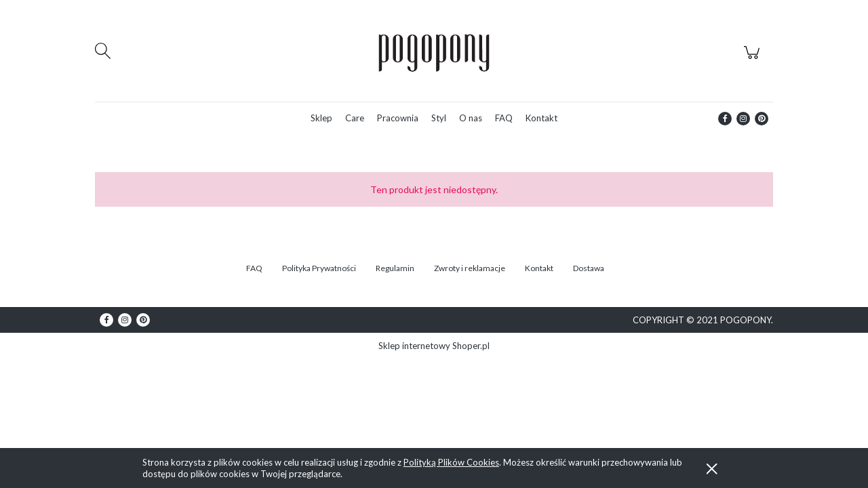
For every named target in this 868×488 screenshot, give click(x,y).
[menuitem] (321, 118)
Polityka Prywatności (319, 268)
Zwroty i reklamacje (470, 268)
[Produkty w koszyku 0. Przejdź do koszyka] (754, 60)
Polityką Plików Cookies (451, 462)
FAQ (254, 268)
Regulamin (395, 268)
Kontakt (539, 268)
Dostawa (589, 268)
